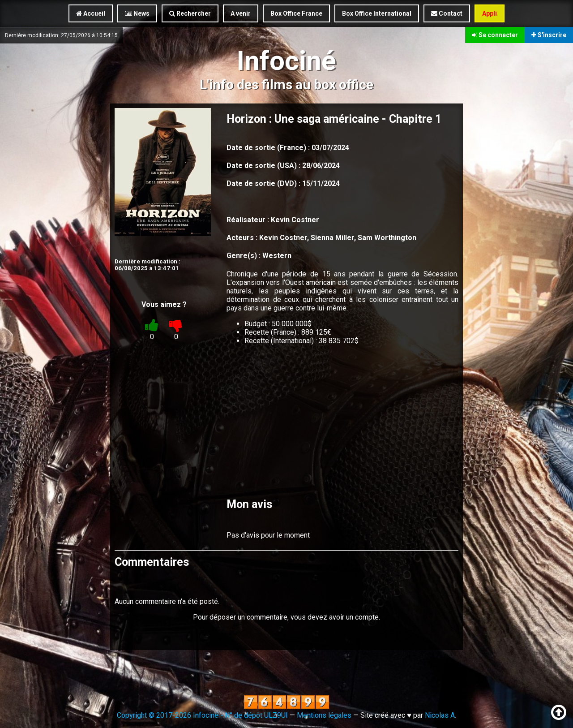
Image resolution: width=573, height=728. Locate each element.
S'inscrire (549, 35)
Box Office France (296, 13)
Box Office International (377, 13)
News (137, 13)
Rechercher (190, 13)
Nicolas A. (440, 715)
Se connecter (495, 35)
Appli (490, 13)
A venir (241, 13)
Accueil (91, 13)
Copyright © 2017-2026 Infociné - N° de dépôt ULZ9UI (202, 715)
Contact (447, 13)
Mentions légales (324, 715)
